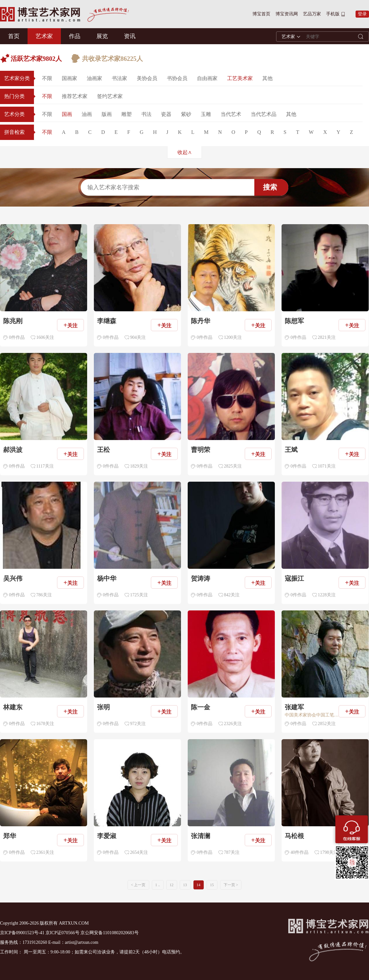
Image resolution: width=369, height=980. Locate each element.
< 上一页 (138, 885)
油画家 (94, 78)
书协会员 (177, 78)
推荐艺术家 (75, 96)
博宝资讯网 (287, 14)
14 (199, 885)
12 (172, 885)
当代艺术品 (264, 114)
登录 (362, 14)
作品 (75, 36)
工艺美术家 (240, 78)
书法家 (119, 78)
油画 (87, 114)
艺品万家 (312, 14)
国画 (67, 114)
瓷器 (166, 114)
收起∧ (185, 152)
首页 (14, 36)
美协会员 (147, 78)
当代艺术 (231, 114)
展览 (102, 36)
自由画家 (207, 78)
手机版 (333, 14)
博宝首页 (261, 14)
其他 (267, 78)
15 (212, 885)
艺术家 (44, 36)
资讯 (130, 36)
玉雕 (206, 114)
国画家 (70, 78)
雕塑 (127, 114)
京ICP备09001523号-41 (22, 933)
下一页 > (231, 885)
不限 (47, 78)
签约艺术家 (110, 96)
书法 (146, 114)
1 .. (158, 885)
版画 (107, 114)
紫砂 (186, 114)
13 (185, 885)
